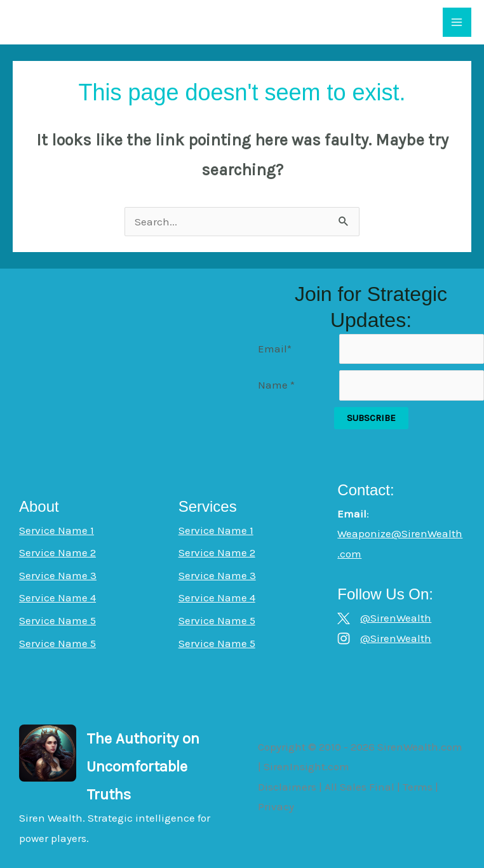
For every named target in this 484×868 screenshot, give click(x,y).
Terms (418, 787)
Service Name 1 (57, 530)
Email (275, 349)
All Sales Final (360, 787)
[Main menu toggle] (457, 22)
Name (276, 385)
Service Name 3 (58, 575)
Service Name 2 (57, 552)
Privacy (276, 806)
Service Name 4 (57, 598)
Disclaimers (287, 787)
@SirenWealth (396, 618)
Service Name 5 (57, 620)
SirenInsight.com (306, 766)
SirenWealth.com (420, 747)
